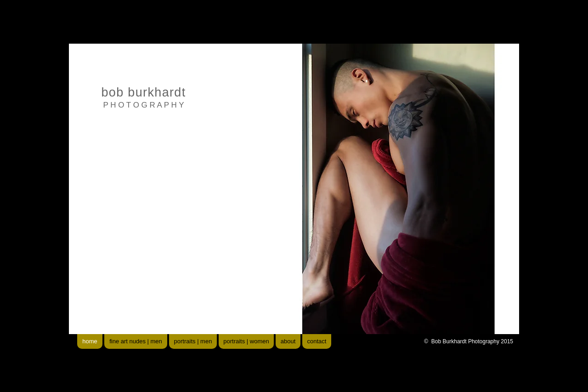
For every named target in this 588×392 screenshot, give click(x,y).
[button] (367, 189)
